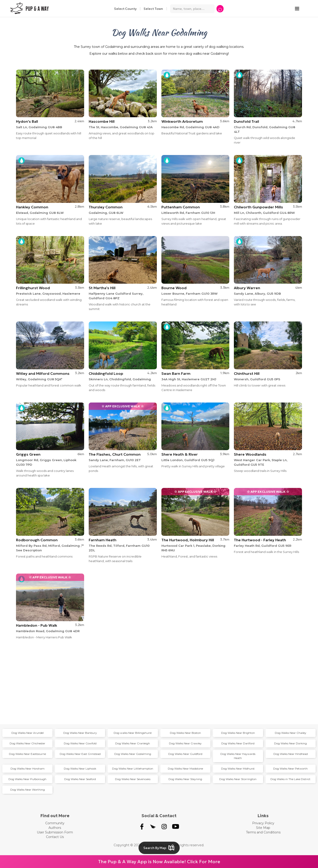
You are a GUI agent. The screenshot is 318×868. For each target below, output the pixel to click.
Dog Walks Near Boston (185, 733)
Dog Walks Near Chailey (291, 733)
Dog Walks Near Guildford (185, 754)
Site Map (263, 828)
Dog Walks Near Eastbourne (27, 754)
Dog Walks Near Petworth (290, 769)
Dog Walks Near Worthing (28, 790)
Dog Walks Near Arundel (28, 733)
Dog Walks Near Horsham (28, 769)
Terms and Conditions (263, 832)
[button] (299, 9)
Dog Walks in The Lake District (290, 779)
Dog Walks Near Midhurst (238, 769)
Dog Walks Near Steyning (185, 779)
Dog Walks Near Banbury (80, 733)
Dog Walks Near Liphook (80, 769)
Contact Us (55, 837)
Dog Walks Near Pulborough (27, 779)
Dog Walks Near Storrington (238, 779)
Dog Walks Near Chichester (27, 743)
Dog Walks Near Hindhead (291, 754)
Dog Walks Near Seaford (80, 779)
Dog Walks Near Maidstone (185, 769)
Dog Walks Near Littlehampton (133, 769)
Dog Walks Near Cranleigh (133, 743)
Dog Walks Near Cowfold (80, 743)
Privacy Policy (263, 823)
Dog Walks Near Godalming (133, 754)
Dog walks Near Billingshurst (133, 733)
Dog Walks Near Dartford (238, 743)
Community (55, 823)
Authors (55, 828)
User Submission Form (55, 832)
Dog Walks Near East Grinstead (80, 754)
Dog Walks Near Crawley (185, 743)
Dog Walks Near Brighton (238, 733)
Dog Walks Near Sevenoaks (133, 779)
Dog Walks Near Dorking (290, 743)
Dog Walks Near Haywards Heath (238, 756)
